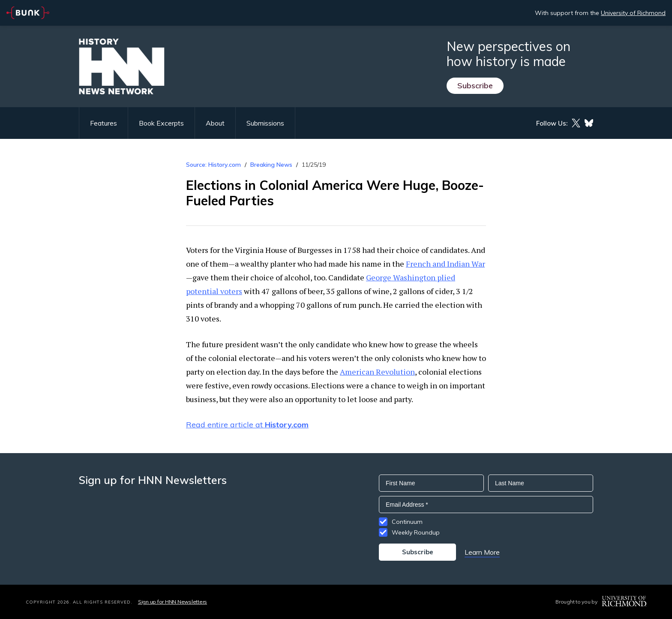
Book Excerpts (161, 123)
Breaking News (271, 165)
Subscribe (475, 86)
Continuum (407, 522)
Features (103, 123)
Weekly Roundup (416, 532)
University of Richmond (633, 13)
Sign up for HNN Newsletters (172, 602)
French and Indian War (445, 264)
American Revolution (377, 372)
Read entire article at (247, 425)
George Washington (401, 277)
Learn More (482, 552)
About (215, 123)
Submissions (265, 123)
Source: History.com (213, 165)
